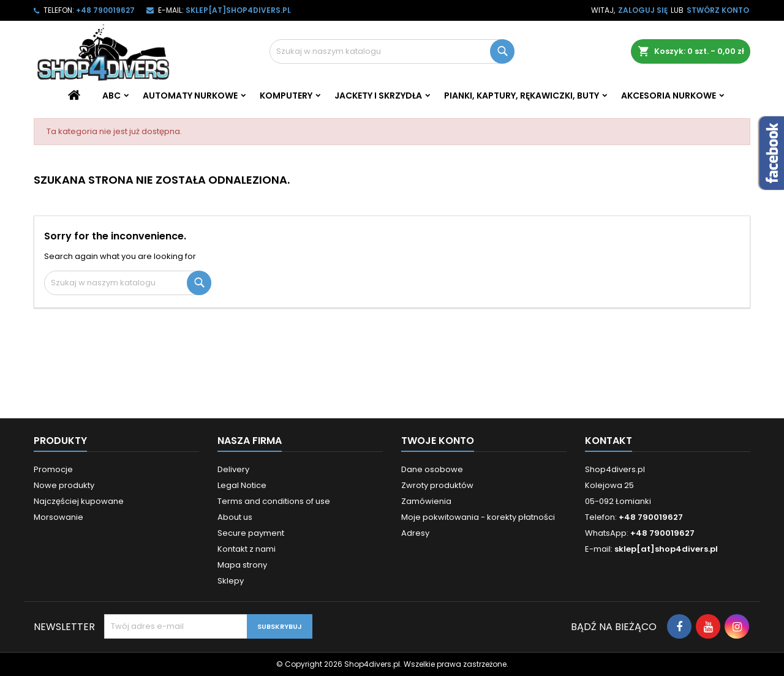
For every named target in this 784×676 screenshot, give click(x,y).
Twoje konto (438, 441)
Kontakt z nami (247, 549)
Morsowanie (58, 517)
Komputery (286, 96)
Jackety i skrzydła (378, 96)
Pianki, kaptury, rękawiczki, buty (522, 96)
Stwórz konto (718, 10)
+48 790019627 (105, 10)
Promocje (53, 469)
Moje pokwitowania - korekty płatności (478, 517)
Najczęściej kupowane (79, 501)
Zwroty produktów (437, 485)
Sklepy (231, 581)
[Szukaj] (392, 51)
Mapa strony (242, 565)
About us (235, 517)
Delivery (233, 469)
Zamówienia (426, 501)
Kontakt (609, 441)
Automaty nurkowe (190, 96)
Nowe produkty (64, 485)
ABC (111, 96)
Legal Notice (242, 485)
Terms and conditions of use (274, 501)
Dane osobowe (432, 469)
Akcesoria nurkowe (669, 96)
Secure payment (251, 533)
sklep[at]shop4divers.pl (238, 10)
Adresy (415, 533)
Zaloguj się (643, 10)
